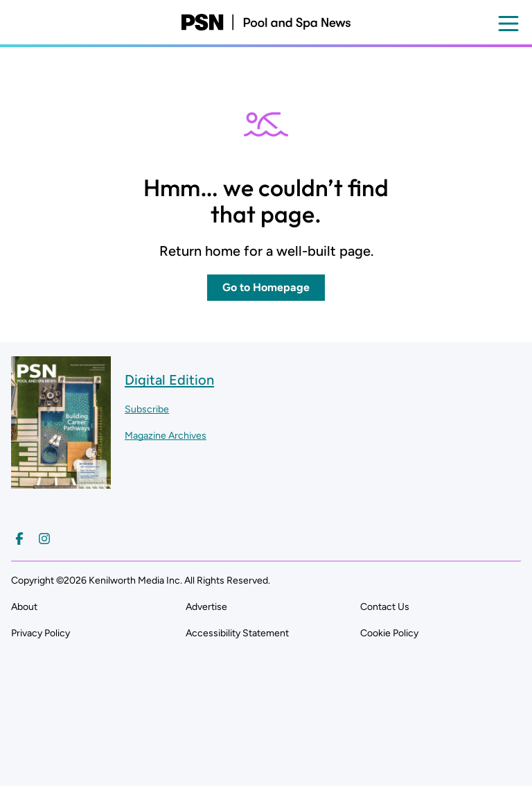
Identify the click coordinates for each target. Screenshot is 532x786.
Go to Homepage (266, 287)
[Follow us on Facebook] (19, 539)
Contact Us (385, 607)
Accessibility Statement (237, 633)
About (24, 607)
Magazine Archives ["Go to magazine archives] (166, 436)
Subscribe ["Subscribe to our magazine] (147, 409)
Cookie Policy (389, 633)
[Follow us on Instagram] (44, 539)
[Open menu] (508, 24)
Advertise (206, 607)
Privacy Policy (41, 633)
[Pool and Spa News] (266, 22)
